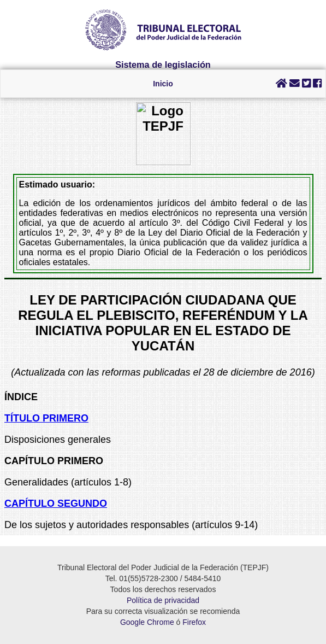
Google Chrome (147, 622)
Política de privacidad (163, 600)
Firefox (194, 622)
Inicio (163, 84)
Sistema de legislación (163, 65)
